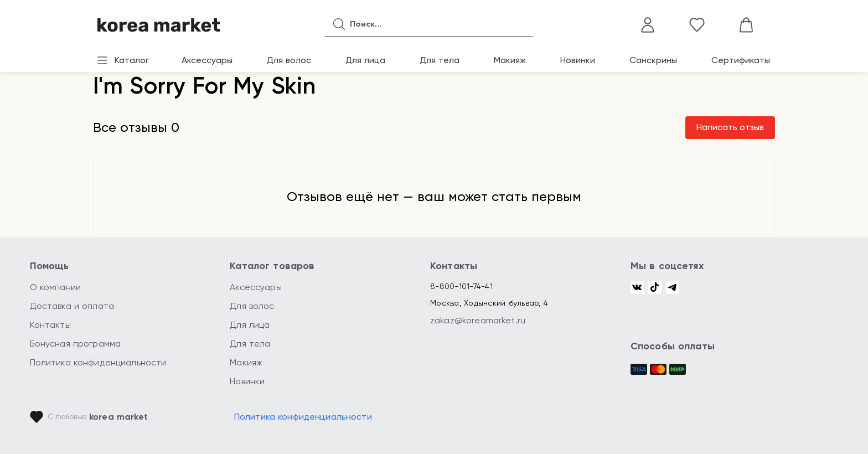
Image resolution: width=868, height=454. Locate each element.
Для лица (365, 60)
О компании (56, 287)
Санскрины (653, 60)
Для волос (289, 60)
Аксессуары (207, 60)
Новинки (578, 60)
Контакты (50, 325)
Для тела (440, 60)
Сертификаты (741, 60)
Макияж (510, 60)
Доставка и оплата (72, 306)
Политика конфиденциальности (98, 362)
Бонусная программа (76, 344)
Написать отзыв (730, 127)
